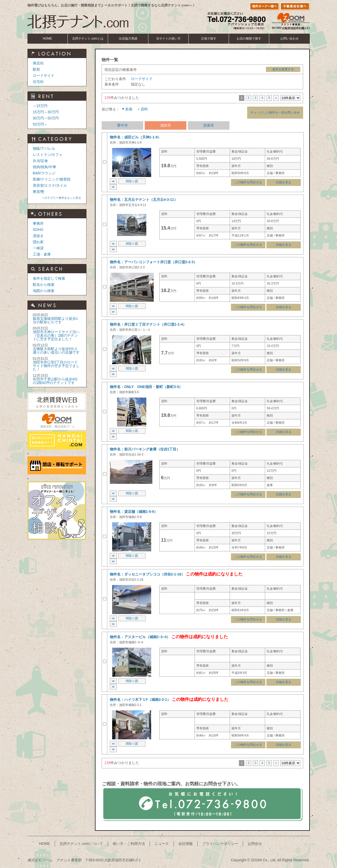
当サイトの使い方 (168, 39)
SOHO (38, 230)
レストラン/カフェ (48, 155)
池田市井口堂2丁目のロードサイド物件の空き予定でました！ (56, 366)
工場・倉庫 (42, 254)
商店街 (38, 63)
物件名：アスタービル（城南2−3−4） (140, 637)
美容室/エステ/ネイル (50, 185)
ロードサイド (44, 76)
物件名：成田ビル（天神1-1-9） (136, 137)
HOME (47, 39)
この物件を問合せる (248, 182)
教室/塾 (39, 192)
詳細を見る (284, 182)
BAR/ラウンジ (44, 173)
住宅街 (38, 82)
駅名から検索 (44, 285)
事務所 (38, 223)
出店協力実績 (128, 39)
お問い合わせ (290, 39)
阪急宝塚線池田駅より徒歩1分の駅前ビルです (55, 320)
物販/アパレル (44, 148)
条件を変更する (283, 69)
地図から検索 (44, 291)
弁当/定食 (41, 161)
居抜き (38, 236)
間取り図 (132, 181)
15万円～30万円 (46, 112)
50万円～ (40, 124)
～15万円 (40, 106)
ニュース (162, 844)
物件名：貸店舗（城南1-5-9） (134, 512)
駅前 (36, 69)
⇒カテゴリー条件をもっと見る (61, 198)
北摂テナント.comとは (88, 39)
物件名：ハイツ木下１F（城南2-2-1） (140, 700)
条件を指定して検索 (49, 278)
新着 (129, 109)
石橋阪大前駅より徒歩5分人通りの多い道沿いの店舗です (56, 351)
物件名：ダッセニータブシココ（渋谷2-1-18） (147, 574)
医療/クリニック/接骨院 (52, 179)
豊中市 (122, 125)
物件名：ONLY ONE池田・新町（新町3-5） (146, 387)
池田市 (166, 125)
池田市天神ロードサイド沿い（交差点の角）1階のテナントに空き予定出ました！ (56, 335)
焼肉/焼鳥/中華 (45, 167)
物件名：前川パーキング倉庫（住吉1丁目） (145, 449)
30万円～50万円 (46, 118)
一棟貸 (38, 248)
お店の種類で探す (249, 39)
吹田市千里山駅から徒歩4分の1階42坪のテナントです (55, 381)
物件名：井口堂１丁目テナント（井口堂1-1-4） (148, 324)
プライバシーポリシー (220, 844)
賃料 (144, 109)
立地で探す (209, 39)
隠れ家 (38, 242)
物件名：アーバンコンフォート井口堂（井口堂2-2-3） (154, 262)
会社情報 (186, 844)
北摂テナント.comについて (81, 844)
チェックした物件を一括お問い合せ (275, 112)
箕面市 (209, 125)
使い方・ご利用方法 (129, 844)
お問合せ (255, 844)
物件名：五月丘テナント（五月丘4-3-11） (144, 200)
